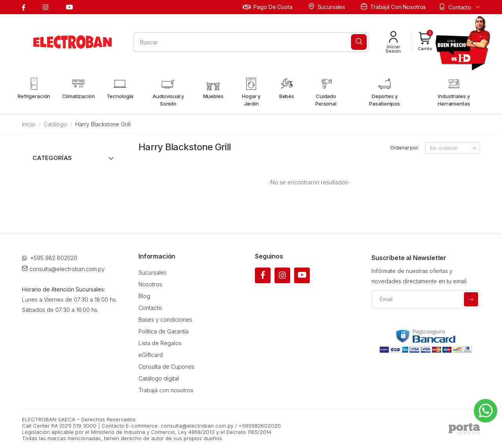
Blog (144, 296)
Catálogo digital (159, 378)
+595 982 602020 (50, 258)
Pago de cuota (268, 7)
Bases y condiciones (165, 320)
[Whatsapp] (486, 411)
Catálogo (55, 124)
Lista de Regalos (160, 343)
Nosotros (150, 284)
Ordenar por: (405, 148)
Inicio (29, 124)
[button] (425, 42)
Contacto (150, 308)
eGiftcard (151, 355)
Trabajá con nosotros (393, 7)
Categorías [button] (52, 158)
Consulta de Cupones (166, 367)
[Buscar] (359, 42)
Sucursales (327, 7)
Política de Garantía (164, 331)
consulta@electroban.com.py (63, 269)
